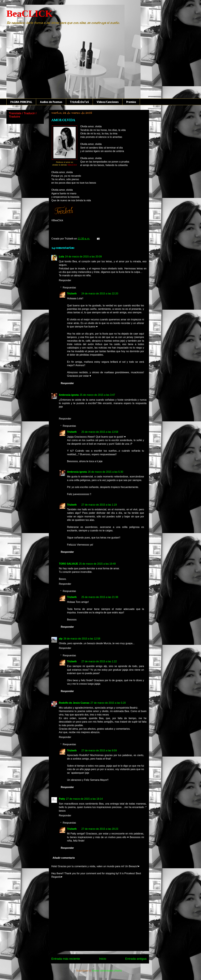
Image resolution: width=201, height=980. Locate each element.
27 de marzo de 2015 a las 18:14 (84, 799)
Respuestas (69, 288)
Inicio (103, 959)
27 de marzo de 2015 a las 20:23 (100, 829)
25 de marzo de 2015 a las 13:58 (100, 432)
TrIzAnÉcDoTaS (79, 102)
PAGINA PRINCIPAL (21, 102)
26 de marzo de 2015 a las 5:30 (105, 472)
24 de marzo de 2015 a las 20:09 (83, 257)
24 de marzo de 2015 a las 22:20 (100, 294)
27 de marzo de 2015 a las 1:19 (99, 505)
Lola (61, 257)
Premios (131, 102)
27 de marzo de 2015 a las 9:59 (99, 750)
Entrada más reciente (66, 959)
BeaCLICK (29, 14)
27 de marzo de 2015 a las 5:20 (108, 703)
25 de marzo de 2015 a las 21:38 (100, 597)
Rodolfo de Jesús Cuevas (74, 703)
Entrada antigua (136, 959)
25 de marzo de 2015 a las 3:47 (97, 395)
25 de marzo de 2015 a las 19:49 (97, 564)
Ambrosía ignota (69, 395)
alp (61, 639)
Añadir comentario (64, 858)
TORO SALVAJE (68, 564)
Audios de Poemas (51, 102)
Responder (65, 280)
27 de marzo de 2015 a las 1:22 (99, 661)
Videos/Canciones (108, 102)
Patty (62, 799)
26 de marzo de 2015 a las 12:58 (82, 639)
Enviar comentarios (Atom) (107, 971)
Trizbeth (72, 294)
